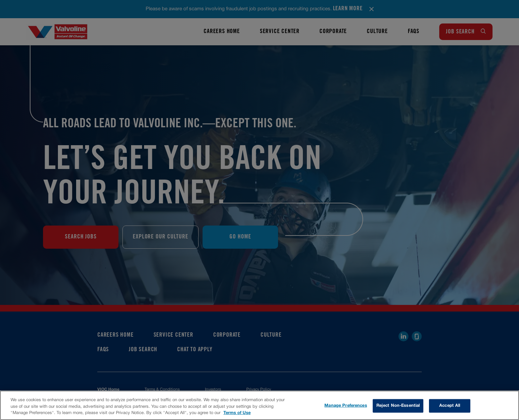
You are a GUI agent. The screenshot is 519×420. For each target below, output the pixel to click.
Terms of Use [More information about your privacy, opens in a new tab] (237, 413)
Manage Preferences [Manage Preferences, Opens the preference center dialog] (346, 405)
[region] (259, 405)
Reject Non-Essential (398, 405)
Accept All (450, 405)
